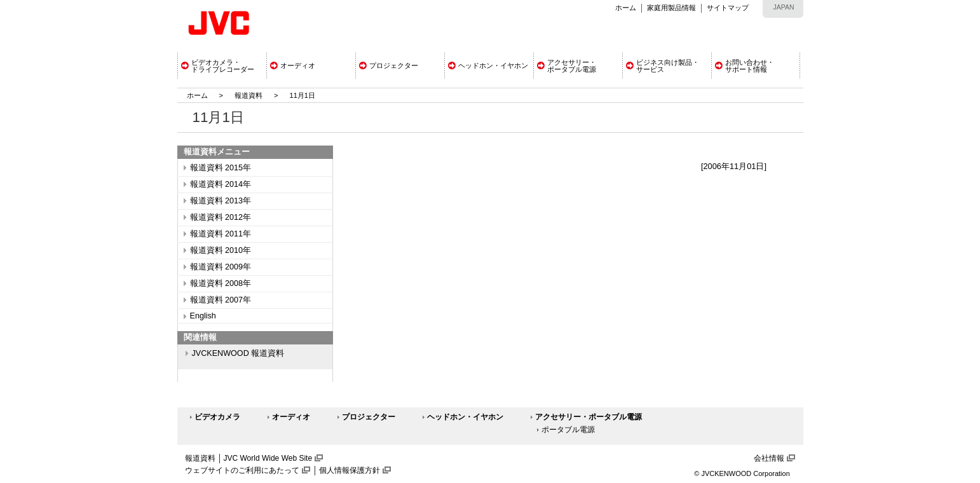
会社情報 (769, 458)
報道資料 (248, 95)
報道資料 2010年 (221, 250)
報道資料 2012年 (221, 217)
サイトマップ (728, 8)
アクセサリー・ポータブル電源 (589, 417)
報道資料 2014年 (221, 184)
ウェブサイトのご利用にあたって (242, 470)
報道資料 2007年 (221, 300)
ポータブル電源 (568, 430)
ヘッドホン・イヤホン (465, 417)
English (203, 316)
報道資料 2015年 (221, 168)
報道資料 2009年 (221, 267)
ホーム (626, 8)
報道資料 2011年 (221, 234)
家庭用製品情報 (671, 8)
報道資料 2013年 (221, 201)
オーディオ (291, 417)
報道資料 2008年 (221, 283)
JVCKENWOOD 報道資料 (238, 353)
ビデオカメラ (217, 417)
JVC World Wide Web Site (268, 458)
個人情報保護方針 (350, 470)
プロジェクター (369, 417)
